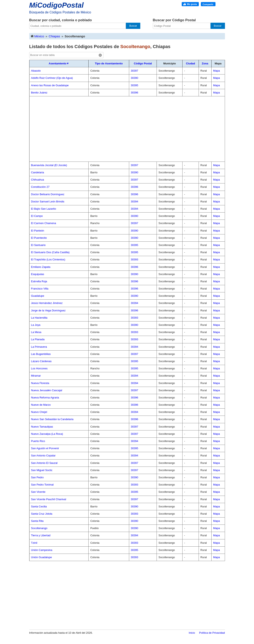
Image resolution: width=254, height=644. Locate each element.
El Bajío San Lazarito (44, 209)
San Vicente (38, 492)
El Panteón (38, 231)
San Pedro (37, 477)
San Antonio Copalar (43, 456)
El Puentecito (39, 238)
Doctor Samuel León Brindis (48, 201)
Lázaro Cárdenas (41, 361)
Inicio (192, 633)
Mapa (217, 71)
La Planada (38, 339)
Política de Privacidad (212, 633)
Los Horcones (39, 368)
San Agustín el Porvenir (45, 448)
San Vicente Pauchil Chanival (49, 499)
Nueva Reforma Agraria (45, 398)
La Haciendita (39, 318)
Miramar (36, 376)
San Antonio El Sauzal (44, 463)
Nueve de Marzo (41, 405)
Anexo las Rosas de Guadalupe (50, 85)
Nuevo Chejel (39, 412)
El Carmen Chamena (44, 223)
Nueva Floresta (40, 383)
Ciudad (191, 63)
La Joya (36, 325)
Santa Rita (37, 521)
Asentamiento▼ (59, 63)
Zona (205, 63)
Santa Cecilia (39, 506)
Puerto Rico (38, 441)
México (37, 36)
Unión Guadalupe (42, 557)
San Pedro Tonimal (42, 485)
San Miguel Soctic (42, 470)
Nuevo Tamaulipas (42, 427)
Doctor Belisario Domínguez (48, 194)
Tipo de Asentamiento (109, 63)
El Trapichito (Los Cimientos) (48, 259)
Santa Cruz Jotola (42, 514)
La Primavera (39, 347)
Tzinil (34, 543)
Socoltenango (39, 528)
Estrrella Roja (39, 281)
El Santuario (38, 245)
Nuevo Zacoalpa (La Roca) (47, 434)
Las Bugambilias (41, 354)
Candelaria (38, 172)
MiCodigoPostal (56, 5)
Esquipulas (38, 274)
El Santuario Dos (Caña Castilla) (50, 252)
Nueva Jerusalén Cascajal (47, 390)
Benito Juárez (39, 93)
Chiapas (54, 36)
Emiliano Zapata (41, 267)
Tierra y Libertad (41, 535)
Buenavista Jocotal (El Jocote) (49, 165)
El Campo (37, 216)
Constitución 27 (40, 187)
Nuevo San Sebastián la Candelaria (52, 419)
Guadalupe (38, 296)
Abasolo (36, 71)
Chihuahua (38, 180)
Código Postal (143, 63)
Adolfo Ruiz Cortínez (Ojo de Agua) (52, 78)
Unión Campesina (42, 550)
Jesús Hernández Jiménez (47, 303)
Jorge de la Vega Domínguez (48, 310)
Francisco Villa (40, 289)
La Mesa (36, 332)
